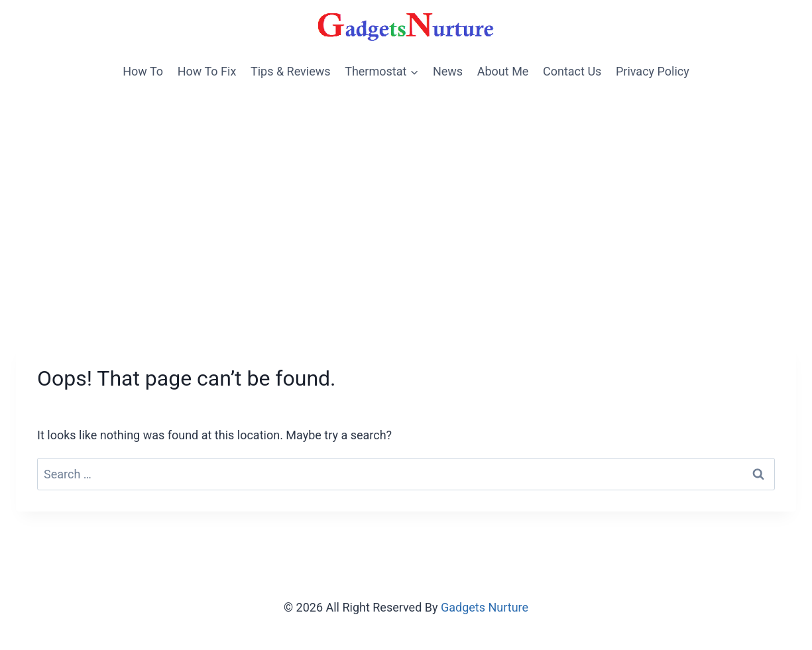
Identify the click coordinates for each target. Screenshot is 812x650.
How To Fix (207, 71)
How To (143, 71)
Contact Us (572, 71)
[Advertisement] (406, 189)
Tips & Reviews (291, 71)
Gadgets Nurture (485, 607)
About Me (503, 71)
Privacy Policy (653, 71)
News (448, 71)
